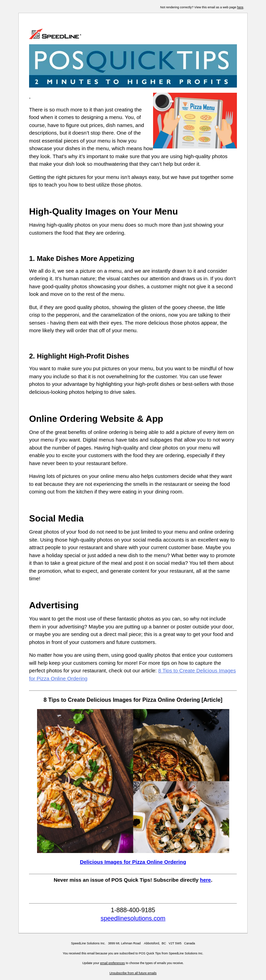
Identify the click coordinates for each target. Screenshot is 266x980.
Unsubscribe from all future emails (133, 973)
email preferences (113, 963)
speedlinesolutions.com (133, 918)
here (240, 7)
